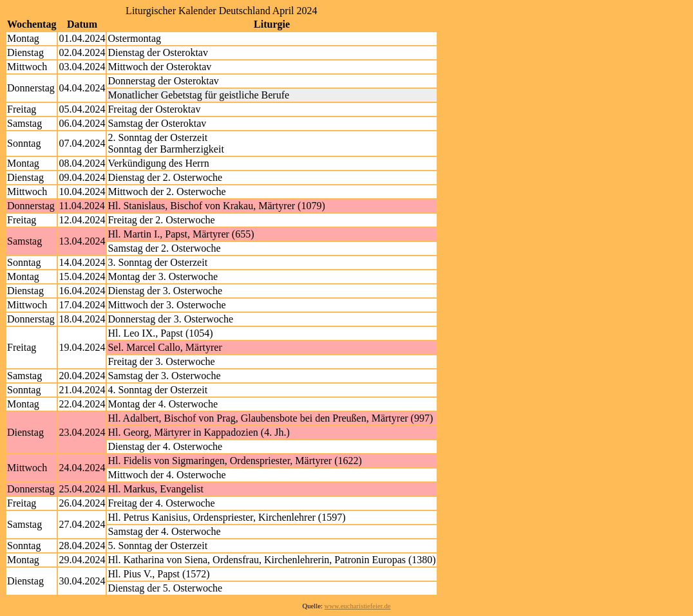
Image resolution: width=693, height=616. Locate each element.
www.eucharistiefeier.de (358, 606)
